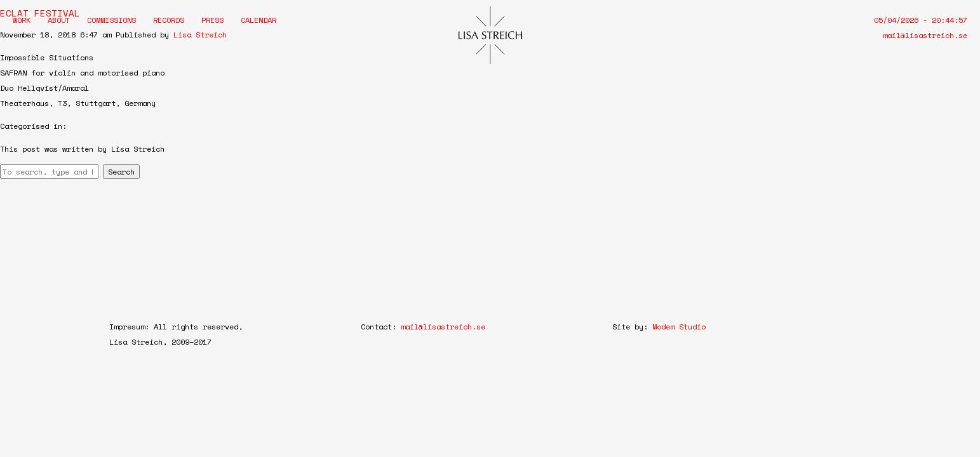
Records (169, 20)
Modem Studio (679, 327)
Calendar (258, 20)
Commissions (111, 20)
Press (212, 20)
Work (22, 20)
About (59, 20)
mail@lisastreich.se (925, 35)
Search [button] (121, 172)
